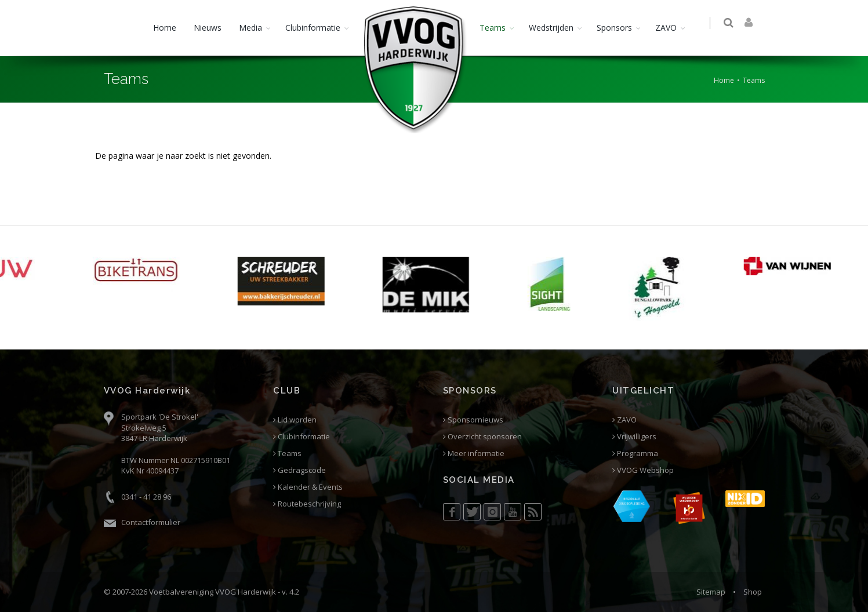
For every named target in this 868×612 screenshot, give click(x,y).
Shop (753, 592)
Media (250, 28)
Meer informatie (474, 453)
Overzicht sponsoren (482, 437)
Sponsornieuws (473, 420)
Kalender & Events (308, 487)
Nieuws (208, 28)
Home (165, 28)
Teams (493, 28)
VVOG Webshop (643, 470)
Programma (635, 453)
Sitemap (711, 592)
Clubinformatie (313, 28)
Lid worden (295, 420)
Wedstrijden (551, 28)
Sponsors (614, 28)
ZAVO (666, 28)
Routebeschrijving (307, 504)
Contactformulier (151, 522)
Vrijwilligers (634, 437)
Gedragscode (299, 470)
